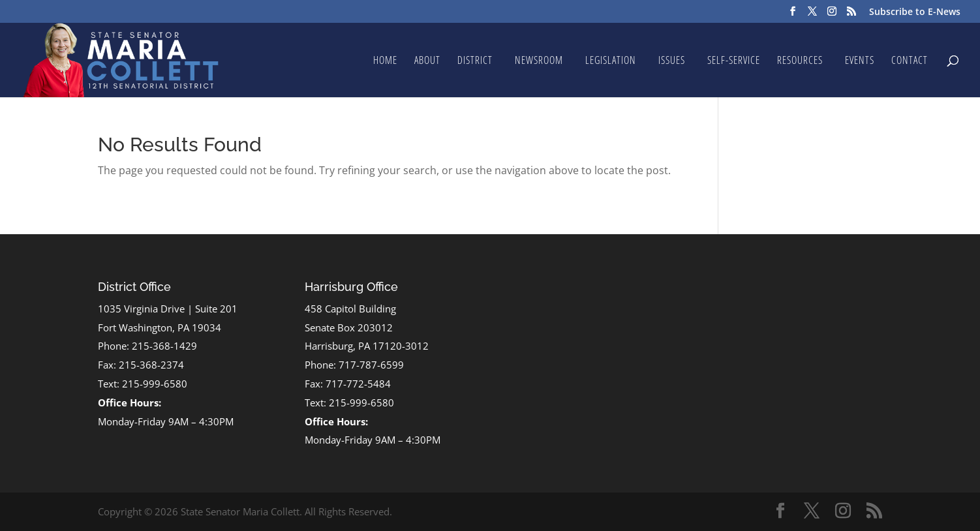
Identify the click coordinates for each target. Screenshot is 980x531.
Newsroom (539, 61)
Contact (910, 61)
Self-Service (734, 61)
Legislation (611, 61)
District (475, 61)
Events (860, 61)
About (427, 61)
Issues (672, 61)
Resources (800, 61)
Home (385, 61)
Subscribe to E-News (915, 12)
